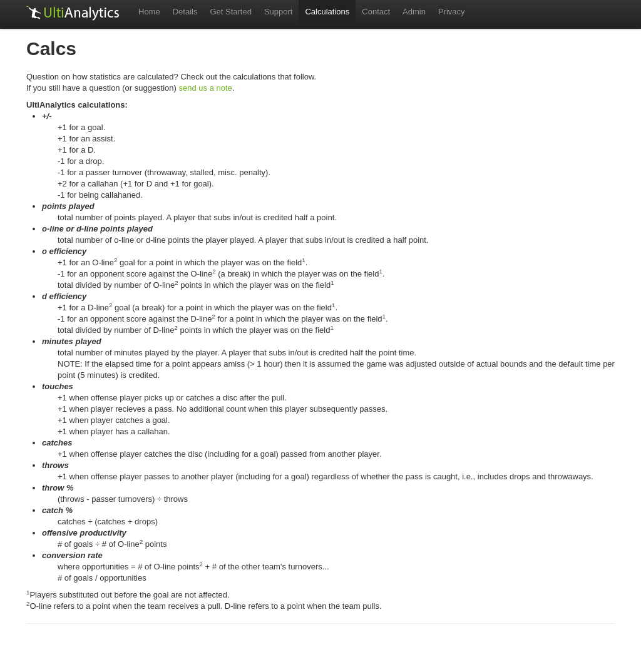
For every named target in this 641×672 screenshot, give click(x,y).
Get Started (230, 12)
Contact (376, 12)
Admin (414, 12)
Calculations (327, 12)
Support (279, 12)
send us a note (206, 88)
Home (149, 12)
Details (185, 12)
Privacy (452, 12)
